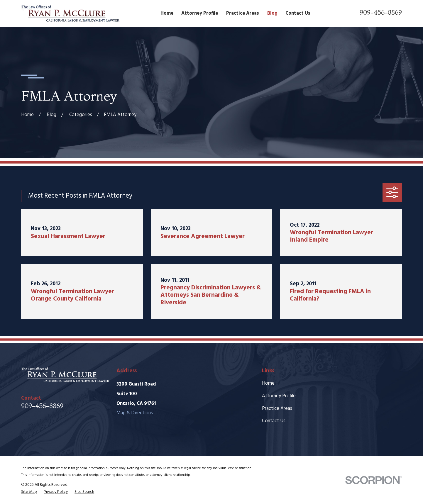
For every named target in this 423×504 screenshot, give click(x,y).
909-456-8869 (381, 12)
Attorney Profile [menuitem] (200, 13)
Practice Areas (277, 409)
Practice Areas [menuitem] (243, 13)
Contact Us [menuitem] (298, 13)
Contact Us (274, 421)
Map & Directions (135, 413)
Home (268, 383)
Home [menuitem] (167, 13)
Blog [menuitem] (272, 13)
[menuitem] (29, 492)
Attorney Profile (279, 396)
